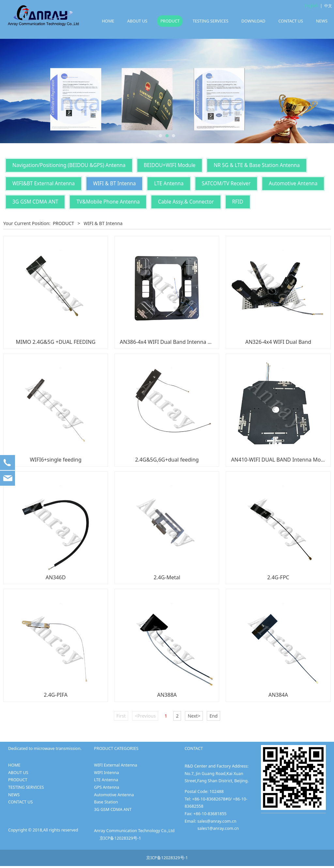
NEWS (322, 21)
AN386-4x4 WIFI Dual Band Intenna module (173, 342)
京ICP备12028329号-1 (120, 838)
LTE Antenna (169, 183)
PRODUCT (170, 21)
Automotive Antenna (293, 183)
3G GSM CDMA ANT (35, 202)
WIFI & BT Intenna (114, 183)
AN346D (56, 577)
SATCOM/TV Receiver (226, 183)
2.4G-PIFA (56, 695)
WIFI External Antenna (115, 765)
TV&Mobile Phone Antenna (108, 202)
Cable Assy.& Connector (186, 202)
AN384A (278, 695)
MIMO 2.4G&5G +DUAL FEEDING (56, 342)
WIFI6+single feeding (55, 460)
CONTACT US (290, 21)
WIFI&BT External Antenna (44, 183)
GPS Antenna (106, 787)
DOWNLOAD (253, 21)
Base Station (106, 802)
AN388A (167, 695)
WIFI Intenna (106, 773)
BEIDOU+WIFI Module (170, 165)
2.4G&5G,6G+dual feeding (167, 460)
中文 (328, 6)
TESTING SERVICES (210, 21)
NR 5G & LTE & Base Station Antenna (257, 165)
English (312, 6)
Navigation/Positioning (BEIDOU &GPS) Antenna (69, 165)
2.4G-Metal (167, 577)
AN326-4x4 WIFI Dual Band (278, 342)
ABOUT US (137, 21)
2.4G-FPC (278, 577)
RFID (238, 202)
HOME (108, 21)
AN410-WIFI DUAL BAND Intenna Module (281, 460)
